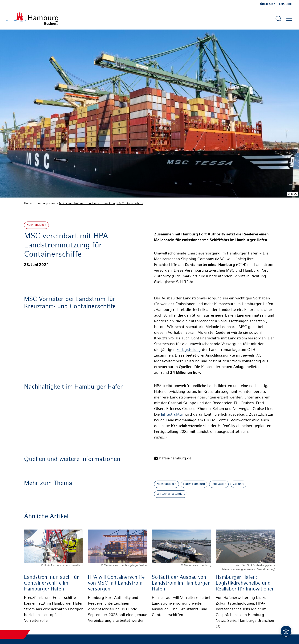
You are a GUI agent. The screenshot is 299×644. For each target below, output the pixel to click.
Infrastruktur (172, 415)
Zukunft (238, 484)
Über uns (268, 4)
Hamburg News (45, 203)
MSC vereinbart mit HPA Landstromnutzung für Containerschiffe (101, 203)
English (286, 4)
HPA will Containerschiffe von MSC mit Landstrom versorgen (116, 583)
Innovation (219, 484)
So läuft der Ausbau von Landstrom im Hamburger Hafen (181, 583)
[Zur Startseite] (32, 19)
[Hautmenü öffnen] (289, 19)
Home (28, 203)
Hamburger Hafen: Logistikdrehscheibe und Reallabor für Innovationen (245, 583)
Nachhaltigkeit (36, 225)
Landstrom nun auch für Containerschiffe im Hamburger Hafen (51, 583)
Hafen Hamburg (194, 484)
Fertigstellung (189, 350)
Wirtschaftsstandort (171, 494)
